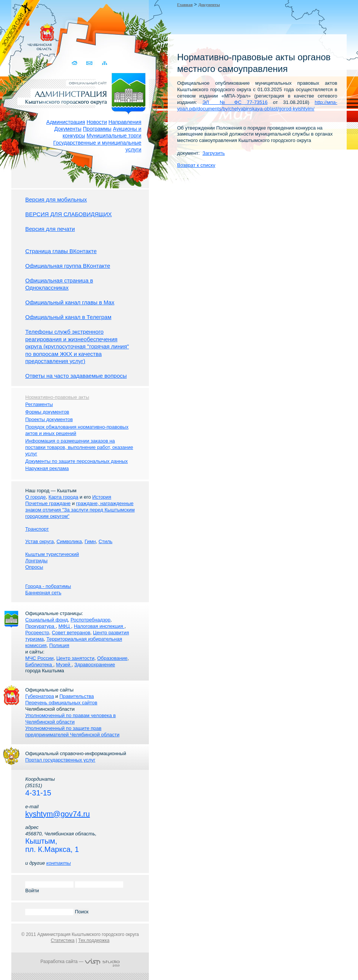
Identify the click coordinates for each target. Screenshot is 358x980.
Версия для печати (50, 229)
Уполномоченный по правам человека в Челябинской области (70, 719)
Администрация (66, 122)
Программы (97, 129)
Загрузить (213, 153)
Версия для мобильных (56, 199)
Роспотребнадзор (90, 620)
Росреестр (37, 633)
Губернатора (40, 696)
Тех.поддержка (94, 940)
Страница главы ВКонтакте (61, 251)
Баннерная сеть (43, 593)
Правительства (77, 696)
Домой (75, 63)
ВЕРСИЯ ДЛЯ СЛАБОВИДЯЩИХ (69, 214)
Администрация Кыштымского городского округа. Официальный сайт (84, 92)
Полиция (59, 645)
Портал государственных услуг (60, 760)
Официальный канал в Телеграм (68, 317)
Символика (69, 541)
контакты (59, 863)
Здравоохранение (95, 665)
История (102, 497)
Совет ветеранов (71, 633)
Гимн (90, 541)
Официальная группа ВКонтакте (68, 266)
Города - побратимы (48, 586)
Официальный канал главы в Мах (70, 302)
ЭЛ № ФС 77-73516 (235, 102)
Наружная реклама (47, 468)
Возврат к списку (196, 165)
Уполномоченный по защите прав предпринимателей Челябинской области (72, 731)
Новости (97, 122)
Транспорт (37, 529)
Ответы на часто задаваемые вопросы (76, 376)
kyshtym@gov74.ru (57, 814)
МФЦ (65, 626)
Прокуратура (41, 626)
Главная (185, 5)
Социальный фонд (47, 620)
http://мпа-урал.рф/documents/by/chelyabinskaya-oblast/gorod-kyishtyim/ (257, 105)
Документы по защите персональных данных (76, 461)
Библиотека (39, 665)
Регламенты (39, 404)
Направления (125, 122)
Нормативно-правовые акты (57, 397)
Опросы (34, 567)
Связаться (90, 63)
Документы (68, 129)
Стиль (105, 541)
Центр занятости (75, 658)
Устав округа (40, 541)
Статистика (63, 940)
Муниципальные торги (114, 136)
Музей (64, 665)
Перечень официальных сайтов (61, 703)
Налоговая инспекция (99, 626)
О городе (35, 497)
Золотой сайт (20, 34)
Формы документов (47, 412)
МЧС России (39, 658)
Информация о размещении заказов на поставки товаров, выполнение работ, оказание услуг (79, 447)
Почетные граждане (48, 503)
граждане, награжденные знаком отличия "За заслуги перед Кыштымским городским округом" (80, 510)
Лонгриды (36, 561)
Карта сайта (105, 63)
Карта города (63, 497)
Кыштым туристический (52, 554)
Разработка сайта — (80, 962)
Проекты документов (49, 419)
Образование (112, 658)
